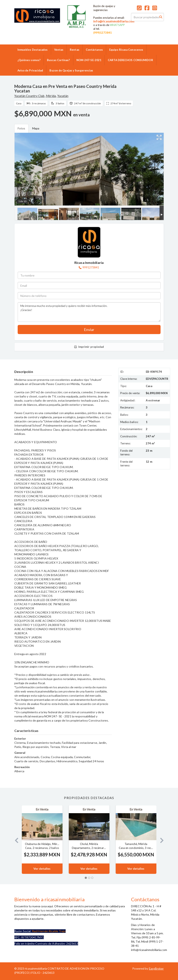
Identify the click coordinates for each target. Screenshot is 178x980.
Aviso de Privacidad (30, 70)
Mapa (36, 128)
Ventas (59, 50)
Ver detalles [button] (42, 869)
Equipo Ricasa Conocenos (126, 50)
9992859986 (75, 31)
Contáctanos (94, 50)
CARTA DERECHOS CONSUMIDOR (130, 60)
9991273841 (91, 267)
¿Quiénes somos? (29, 60)
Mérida (51, 96)
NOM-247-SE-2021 (89, 60)
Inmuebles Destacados (33, 50)
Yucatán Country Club (29, 96)
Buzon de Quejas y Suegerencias (71, 70)
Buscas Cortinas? (58, 60)
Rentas (75, 50)
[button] (15, 840)
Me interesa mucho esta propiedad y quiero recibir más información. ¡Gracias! (89, 312)
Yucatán (63, 96)
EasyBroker (156, 968)
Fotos (21, 128)
